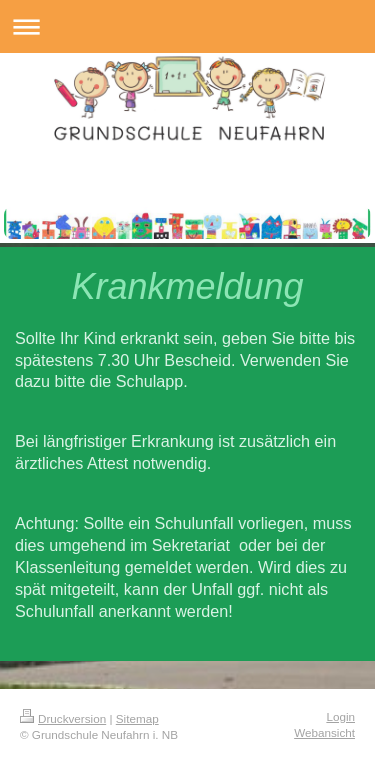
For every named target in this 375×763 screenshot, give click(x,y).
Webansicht (324, 732)
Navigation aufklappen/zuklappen (187, 26)
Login (340, 716)
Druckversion (63, 718)
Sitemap (137, 718)
